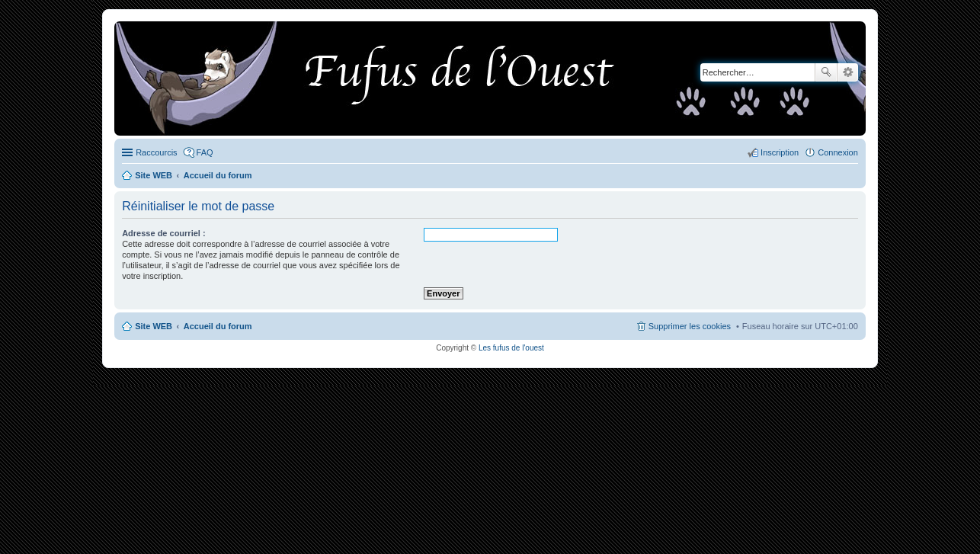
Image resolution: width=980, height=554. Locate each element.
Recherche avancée (848, 72)
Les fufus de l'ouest (511, 348)
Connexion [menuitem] (838, 152)
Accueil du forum (218, 326)
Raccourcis (156, 152)
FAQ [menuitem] (205, 152)
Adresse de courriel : (163, 233)
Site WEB (154, 326)
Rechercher (826, 72)
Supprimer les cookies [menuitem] (690, 326)
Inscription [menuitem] (780, 152)
